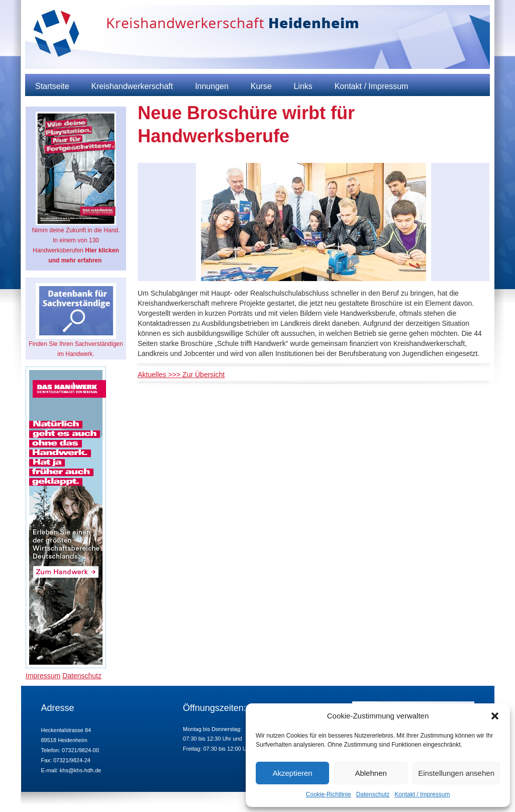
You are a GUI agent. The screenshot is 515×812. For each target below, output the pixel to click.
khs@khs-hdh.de (81, 770)
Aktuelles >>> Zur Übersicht (181, 375)
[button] (495, 716)
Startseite (52, 86)
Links (303, 86)
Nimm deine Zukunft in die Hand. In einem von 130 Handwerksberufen (76, 188)
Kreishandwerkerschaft (132, 86)
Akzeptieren (292, 773)
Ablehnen (371, 773)
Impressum (43, 676)
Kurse (261, 86)
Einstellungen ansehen (456, 773)
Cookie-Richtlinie (329, 794)
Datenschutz (373, 794)
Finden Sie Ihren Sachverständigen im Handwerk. (76, 320)
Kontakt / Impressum (422, 794)
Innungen (212, 86)
